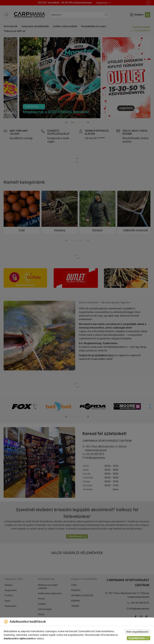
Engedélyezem (139, 638)
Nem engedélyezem (137, 632)
